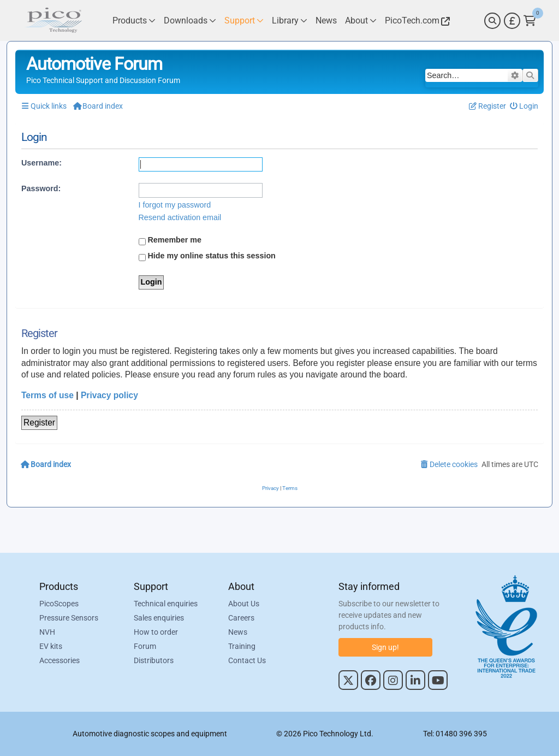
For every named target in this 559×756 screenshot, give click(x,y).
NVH (47, 632)
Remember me (170, 240)
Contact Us (247, 660)
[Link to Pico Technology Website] (416, 20)
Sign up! (385, 647)
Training (242, 646)
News (238, 632)
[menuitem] (524, 106)
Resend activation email (180, 217)
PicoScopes (59, 604)
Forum (145, 646)
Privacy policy (109, 395)
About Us (244, 604)
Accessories (60, 660)
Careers (241, 618)
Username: (41, 163)
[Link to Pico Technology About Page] (361, 20)
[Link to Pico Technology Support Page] (244, 20)
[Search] (492, 21)
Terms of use (47, 395)
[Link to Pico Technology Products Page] (134, 20)
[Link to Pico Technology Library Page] (290, 20)
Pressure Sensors (69, 618)
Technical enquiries (166, 604)
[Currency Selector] (512, 21)
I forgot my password (175, 205)
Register (39, 423)
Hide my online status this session (207, 256)
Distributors (154, 660)
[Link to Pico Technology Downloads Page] (190, 20)
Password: (41, 188)
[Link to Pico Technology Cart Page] (530, 21)
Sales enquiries (159, 618)
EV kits (51, 646)
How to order (156, 632)
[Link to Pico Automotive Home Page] (53, 20)
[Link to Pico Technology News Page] (326, 20)
